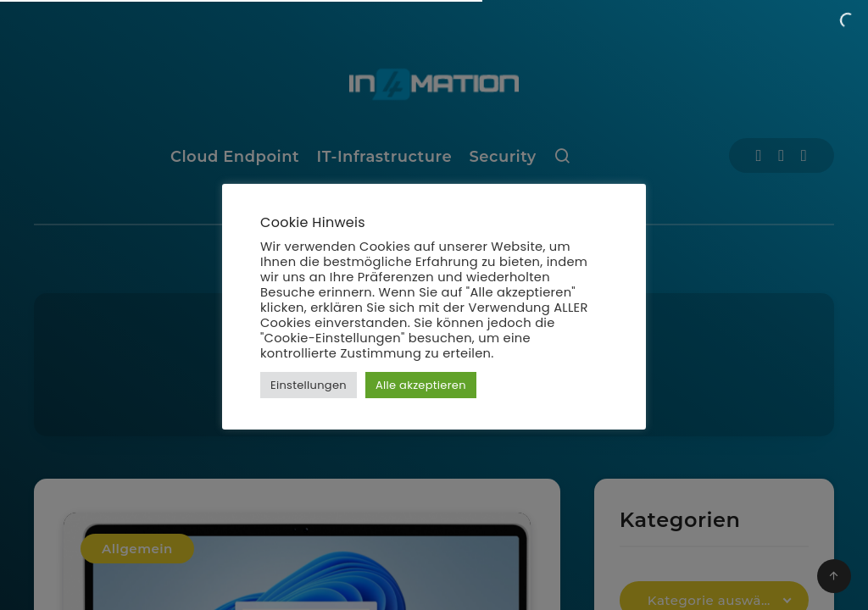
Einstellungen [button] (309, 385)
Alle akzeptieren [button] (421, 385)
